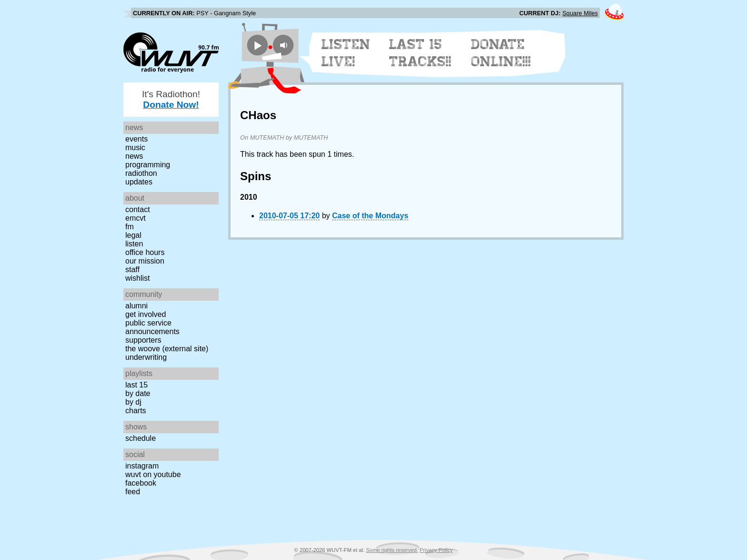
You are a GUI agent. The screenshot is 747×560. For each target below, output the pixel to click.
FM (130, 227)
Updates (139, 182)
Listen (134, 244)
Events (136, 139)
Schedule (141, 438)
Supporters (143, 340)
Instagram (142, 466)
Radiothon (141, 173)
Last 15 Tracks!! (420, 53)
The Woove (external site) (167, 349)
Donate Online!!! (501, 53)
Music (135, 148)
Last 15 (136, 385)
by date (138, 393)
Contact (138, 209)
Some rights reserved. (392, 550)
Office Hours (145, 252)
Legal (133, 235)
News (134, 156)
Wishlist (138, 278)
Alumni (136, 306)
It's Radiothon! (171, 99)
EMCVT (136, 218)
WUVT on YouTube (153, 474)
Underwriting (146, 357)
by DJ (133, 402)
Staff (132, 270)
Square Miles (580, 13)
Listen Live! (346, 53)
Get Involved (146, 314)
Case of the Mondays (370, 216)
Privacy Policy (436, 550)
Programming (148, 165)
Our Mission (145, 261)
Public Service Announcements (152, 327)
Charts (136, 411)
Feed (133, 492)
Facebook (141, 483)
